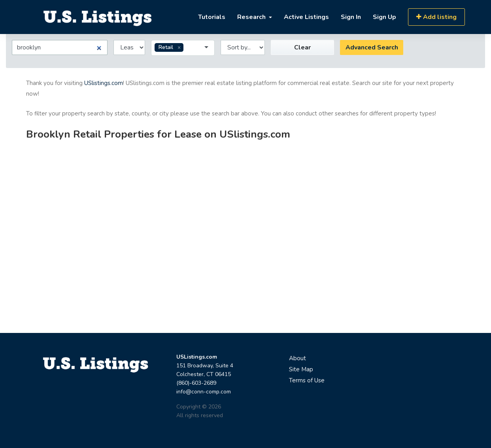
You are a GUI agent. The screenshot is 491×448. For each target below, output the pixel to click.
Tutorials (212, 17)
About (297, 358)
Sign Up (384, 17)
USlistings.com (104, 83)
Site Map (301, 369)
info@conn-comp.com (204, 392)
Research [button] (252, 17)
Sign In (351, 17)
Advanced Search (372, 47)
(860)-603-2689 (196, 383)
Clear (302, 47)
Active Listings (306, 17)
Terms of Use (307, 380)
